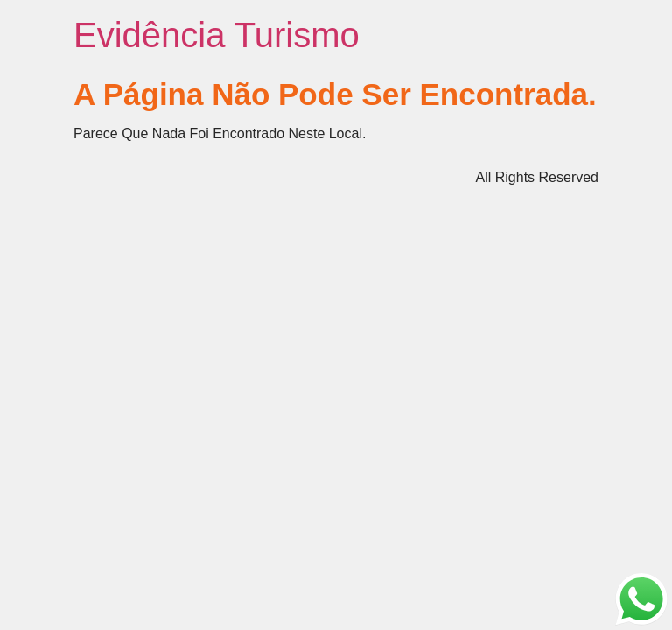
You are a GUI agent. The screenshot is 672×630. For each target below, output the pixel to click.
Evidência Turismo (217, 35)
